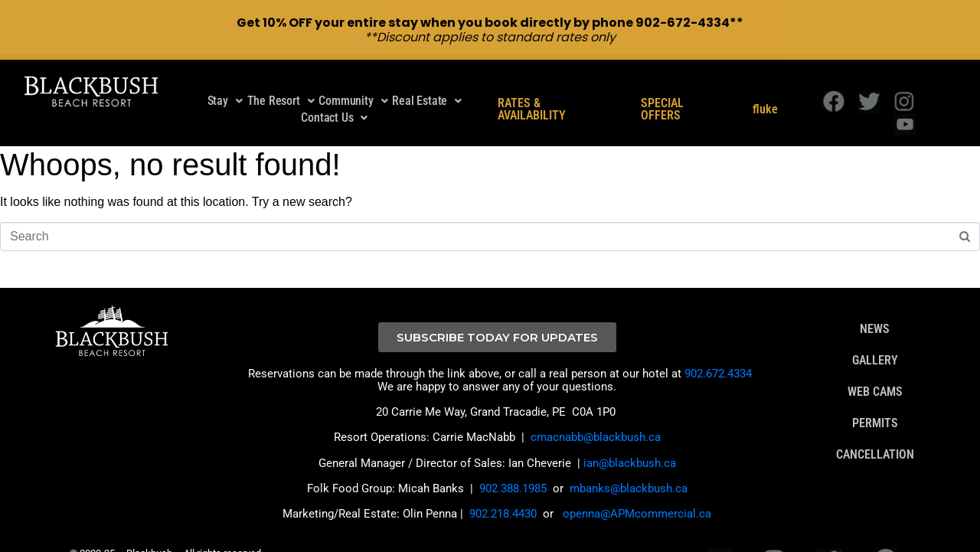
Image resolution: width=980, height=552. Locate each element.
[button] (225, 80)
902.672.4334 (718, 352)
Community (353, 79)
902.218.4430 (503, 492)
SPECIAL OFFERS (662, 88)
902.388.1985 (513, 467)
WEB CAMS (875, 371)
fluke (765, 88)
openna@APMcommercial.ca (637, 492)
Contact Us (334, 96)
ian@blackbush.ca (630, 442)
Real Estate (427, 79)
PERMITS (875, 402)
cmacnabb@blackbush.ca (596, 416)
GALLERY (875, 339)
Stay (225, 79)
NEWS (875, 308)
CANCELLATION (875, 433)
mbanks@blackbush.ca (629, 467)
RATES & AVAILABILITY (532, 88)
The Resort (281, 79)
